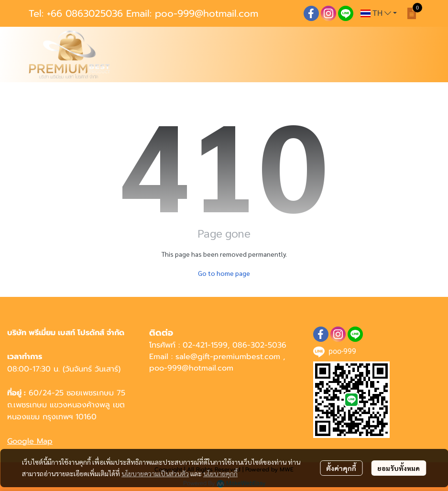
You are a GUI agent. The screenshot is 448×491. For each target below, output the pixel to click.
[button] (379, 13)
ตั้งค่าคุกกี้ (341, 468)
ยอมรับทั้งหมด (399, 468)
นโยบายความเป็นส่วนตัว (155, 473)
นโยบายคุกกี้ (220, 473)
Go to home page (224, 273)
